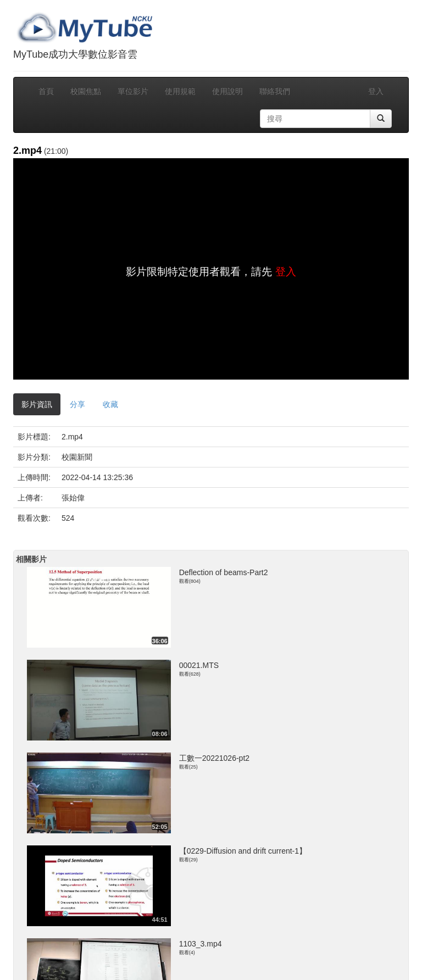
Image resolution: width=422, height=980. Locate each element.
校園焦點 (86, 91)
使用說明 (227, 91)
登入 (376, 91)
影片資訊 (37, 404)
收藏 (110, 404)
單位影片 (133, 91)
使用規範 (180, 91)
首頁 (46, 91)
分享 (77, 404)
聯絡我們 (275, 91)
